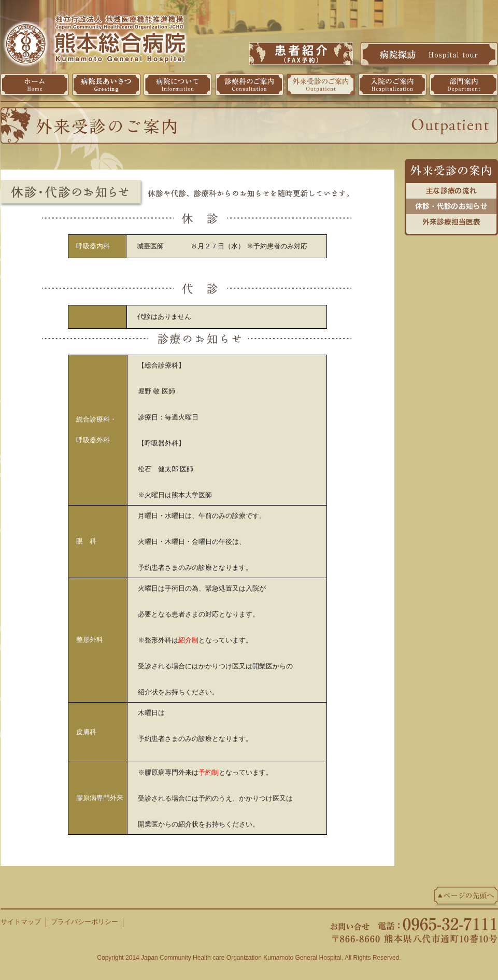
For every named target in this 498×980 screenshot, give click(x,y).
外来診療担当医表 (451, 219)
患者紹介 (301, 54)
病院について (178, 85)
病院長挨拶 (106, 85)
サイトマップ (21, 922)
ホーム (35, 85)
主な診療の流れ (451, 188)
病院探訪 (429, 54)
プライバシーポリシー (84, 922)
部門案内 (464, 85)
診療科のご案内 (249, 85)
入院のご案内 (392, 85)
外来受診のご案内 (321, 85)
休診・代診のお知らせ (451, 204)
